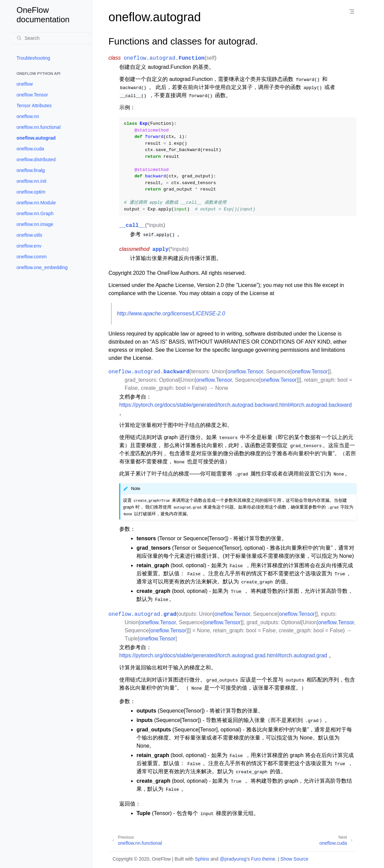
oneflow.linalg (31, 170)
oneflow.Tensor (32, 95)
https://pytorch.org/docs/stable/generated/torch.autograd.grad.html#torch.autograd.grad (223, 655)
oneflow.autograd (36, 138)
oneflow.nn (28, 116)
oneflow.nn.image (35, 224)
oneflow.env (29, 246)
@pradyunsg (233, 859)
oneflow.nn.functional (39, 127)
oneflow (25, 84)
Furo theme (263, 859)
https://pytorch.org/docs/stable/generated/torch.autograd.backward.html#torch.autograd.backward (235, 405)
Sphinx (202, 859)
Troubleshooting (33, 58)
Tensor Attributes (34, 106)
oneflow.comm (31, 257)
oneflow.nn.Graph (35, 213)
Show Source (294, 859)
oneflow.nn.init (31, 181)
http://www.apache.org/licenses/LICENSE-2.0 (171, 313)
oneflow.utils (29, 235)
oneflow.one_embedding (42, 267)
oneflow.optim (31, 192)
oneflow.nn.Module (36, 203)
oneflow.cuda (30, 149)
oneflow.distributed (36, 160)
